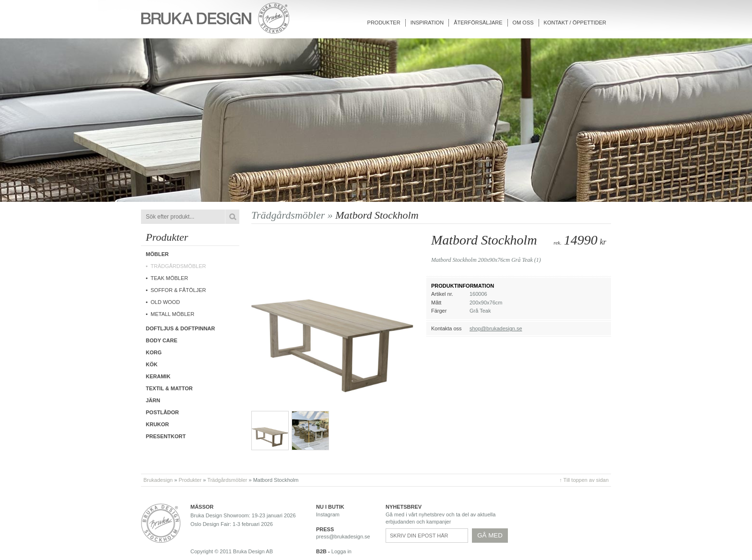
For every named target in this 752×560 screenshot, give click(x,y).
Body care (162, 340)
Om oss (523, 23)
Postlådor (162, 412)
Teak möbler (169, 278)
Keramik (158, 376)
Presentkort (166, 436)
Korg (154, 352)
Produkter (384, 23)
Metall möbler (172, 314)
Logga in (341, 551)
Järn (153, 400)
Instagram (328, 514)
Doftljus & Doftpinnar (180, 328)
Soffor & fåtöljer (178, 290)
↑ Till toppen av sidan (584, 480)
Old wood (165, 302)
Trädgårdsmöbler (178, 266)
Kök (152, 364)
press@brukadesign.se (343, 537)
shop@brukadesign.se (496, 328)
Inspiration (427, 23)
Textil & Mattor (169, 388)
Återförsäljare (478, 23)
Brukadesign (158, 480)
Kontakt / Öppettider (575, 23)
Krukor (157, 424)
